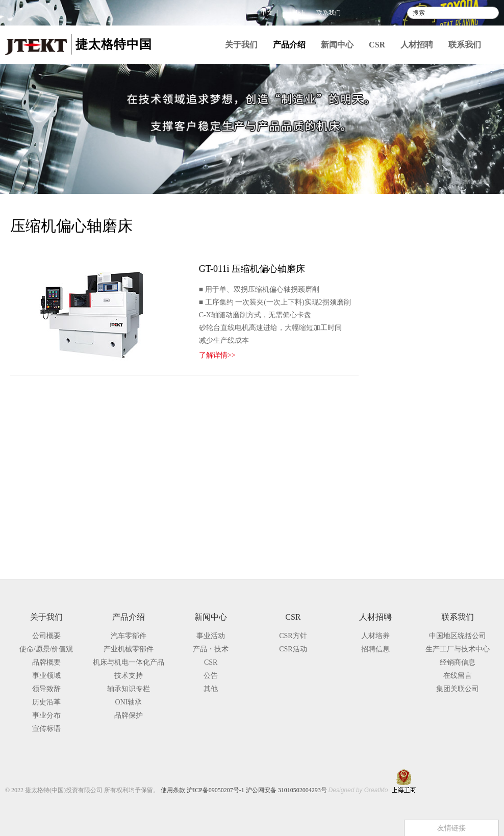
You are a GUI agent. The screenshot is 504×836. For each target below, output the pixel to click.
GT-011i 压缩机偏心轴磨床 (252, 269)
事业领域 (46, 676)
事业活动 (211, 636)
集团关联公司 (458, 689)
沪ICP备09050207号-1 (216, 790)
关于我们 (241, 45)
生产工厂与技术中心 (458, 649)
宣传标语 (46, 729)
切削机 (410, 472)
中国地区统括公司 (458, 636)
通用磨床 (426, 329)
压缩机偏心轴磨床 (441, 439)
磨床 (407, 311)
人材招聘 (417, 45)
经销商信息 (458, 662)
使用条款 (173, 790)
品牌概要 (46, 662)
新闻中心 (337, 45)
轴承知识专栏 (406, 527)
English (296, 13)
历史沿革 (46, 702)
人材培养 (375, 636)
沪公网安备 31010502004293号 (286, 790)
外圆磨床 (426, 347)
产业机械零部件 (410, 272)
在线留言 (458, 676)
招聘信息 (375, 649)
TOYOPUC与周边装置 (434, 487)
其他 (211, 689)
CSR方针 (293, 636)
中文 (267, 13)
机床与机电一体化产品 (427, 293)
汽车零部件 (402, 251)
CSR (377, 45)
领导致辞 (46, 689)
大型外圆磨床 (434, 365)
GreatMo (376, 790)
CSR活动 (293, 649)
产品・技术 (211, 649)
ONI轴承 (128, 702)
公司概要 (46, 636)
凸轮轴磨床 (430, 384)
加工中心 (414, 456)
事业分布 (46, 715)
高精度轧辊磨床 (437, 421)
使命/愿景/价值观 (46, 649)
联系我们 (329, 13)
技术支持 (398, 506)
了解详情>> (217, 355)
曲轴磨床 (426, 402)
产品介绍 (289, 45)
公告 (211, 676)
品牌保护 (398, 548)
